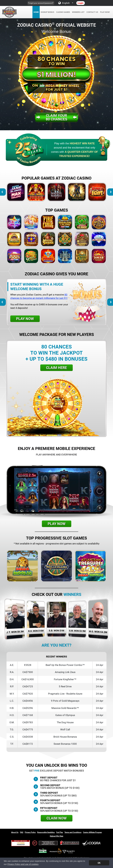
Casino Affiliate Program (92, 832)
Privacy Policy (30, 832)
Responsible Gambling (46, 832)
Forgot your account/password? (41, 3)
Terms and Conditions (73, 832)
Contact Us (92, 12)
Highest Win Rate (57, 836)
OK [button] (99, 863)
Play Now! (105, 12)
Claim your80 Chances (57, 117)
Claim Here (57, 368)
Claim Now (57, 818)
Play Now (25, 319)
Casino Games (63, 12)
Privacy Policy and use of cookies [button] (23, 864)
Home (36, 12)
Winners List (78, 12)
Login (81, 3)
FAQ (22, 832)
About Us (15, 832)
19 (34, 843)
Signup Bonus (47, 12)
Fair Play (60, 832)
